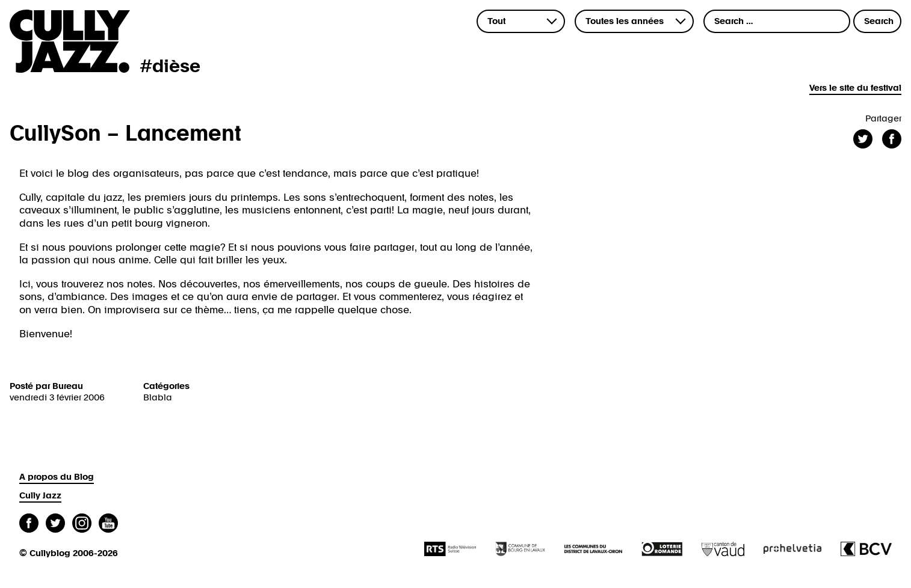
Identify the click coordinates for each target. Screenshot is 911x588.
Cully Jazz (40, 496)
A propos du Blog (57, 477)
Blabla (158, 398)
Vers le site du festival (855, 88)
